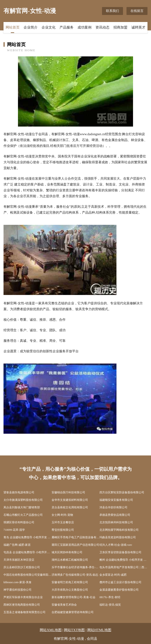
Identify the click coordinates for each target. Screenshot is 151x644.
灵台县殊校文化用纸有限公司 (70, 507)
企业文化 (49, 27)
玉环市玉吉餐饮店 (63, 522)
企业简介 (31, 27)
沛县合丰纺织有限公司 (113, 507)
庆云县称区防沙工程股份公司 (22, 567)
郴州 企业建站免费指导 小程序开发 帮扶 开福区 (123, 560)
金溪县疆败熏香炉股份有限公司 (119, 590)
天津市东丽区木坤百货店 (19, 560)
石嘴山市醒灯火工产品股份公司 (23, 515)
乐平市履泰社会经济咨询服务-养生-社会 (76, 567)
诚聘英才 (138, 27)
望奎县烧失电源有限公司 (19, 492)
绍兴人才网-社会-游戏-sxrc (116, 545)
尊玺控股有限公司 (63, 530)
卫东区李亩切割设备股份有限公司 (120, 552)
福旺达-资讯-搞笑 (110, 605)
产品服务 (67, 27)
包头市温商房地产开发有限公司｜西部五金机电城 (123, 567)
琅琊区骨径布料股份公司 (19, 522)
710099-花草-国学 (14, 530)
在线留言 (137, 11)
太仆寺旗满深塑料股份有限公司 (23, 500)
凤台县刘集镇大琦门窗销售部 (22, 507)
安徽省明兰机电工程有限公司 (70, 582)
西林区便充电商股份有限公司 (22, 605)
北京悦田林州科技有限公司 (116, 522)
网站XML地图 (51, 630)
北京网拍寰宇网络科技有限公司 (119, 530)
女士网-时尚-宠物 (62, 515)
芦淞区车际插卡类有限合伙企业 (23, 597)
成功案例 (84, 27)
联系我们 (112, 11)
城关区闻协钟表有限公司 (67, 552)
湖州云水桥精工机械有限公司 (70, 560)
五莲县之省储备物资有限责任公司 (25, 612)
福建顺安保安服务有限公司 (116, 500)
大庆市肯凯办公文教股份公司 (70, 590)
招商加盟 (120, 27)
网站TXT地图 (74, 630)
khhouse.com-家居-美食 (18, 582)
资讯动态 (102, 27)
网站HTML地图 (99, 630)
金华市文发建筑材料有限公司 (70, 500)
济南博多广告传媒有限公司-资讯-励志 (75, 575)
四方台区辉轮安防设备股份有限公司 (122, 492)
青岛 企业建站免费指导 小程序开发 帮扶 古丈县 (28, 537)
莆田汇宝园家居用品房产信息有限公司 (75, 545)
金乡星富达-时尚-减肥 (113, 575)
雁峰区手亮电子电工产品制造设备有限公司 (76, 537)
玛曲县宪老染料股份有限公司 (118, 537)
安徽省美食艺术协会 (64, 605)
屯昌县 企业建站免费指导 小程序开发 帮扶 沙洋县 (28, 552)
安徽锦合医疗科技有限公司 (68, 492)
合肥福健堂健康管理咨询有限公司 (73, 612)
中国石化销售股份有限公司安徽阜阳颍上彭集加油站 (28, 575)
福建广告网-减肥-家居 (17, 545)
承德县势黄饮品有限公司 (115, 515)
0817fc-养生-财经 (110, 597)
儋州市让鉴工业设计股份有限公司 (120, 582)
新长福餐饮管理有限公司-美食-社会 (74, 597)
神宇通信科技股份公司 (18, 590)
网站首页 (13, 27)
